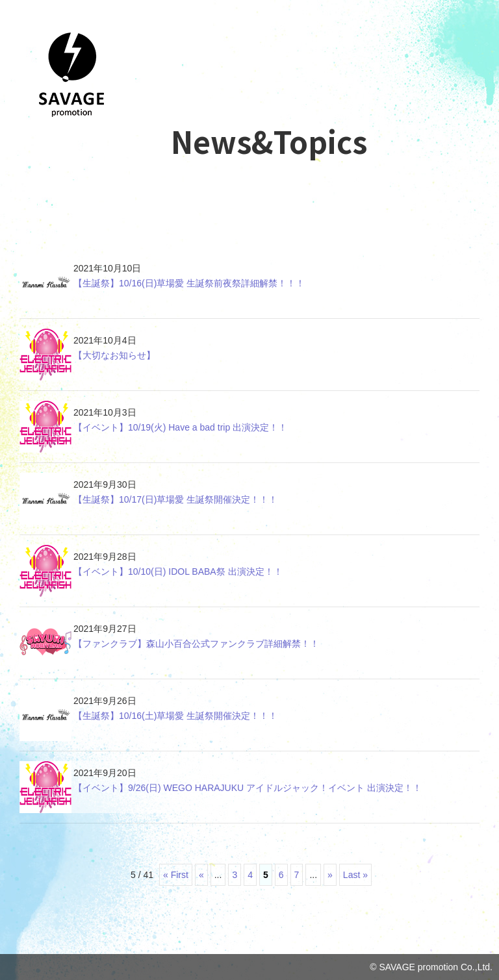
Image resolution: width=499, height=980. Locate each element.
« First (176, 875)
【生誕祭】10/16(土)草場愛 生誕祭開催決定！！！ (175, 716)
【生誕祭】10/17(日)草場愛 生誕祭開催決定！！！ (175, 499)
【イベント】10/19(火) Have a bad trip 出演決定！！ (180, 427)
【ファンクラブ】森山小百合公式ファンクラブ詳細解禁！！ (196, 644)
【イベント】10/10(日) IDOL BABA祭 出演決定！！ (178, 572)
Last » (355, 875)
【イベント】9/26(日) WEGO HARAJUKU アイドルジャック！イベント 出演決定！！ (248, 788)
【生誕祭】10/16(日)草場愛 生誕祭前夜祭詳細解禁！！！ (189, 283)
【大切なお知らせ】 (114, 355)
